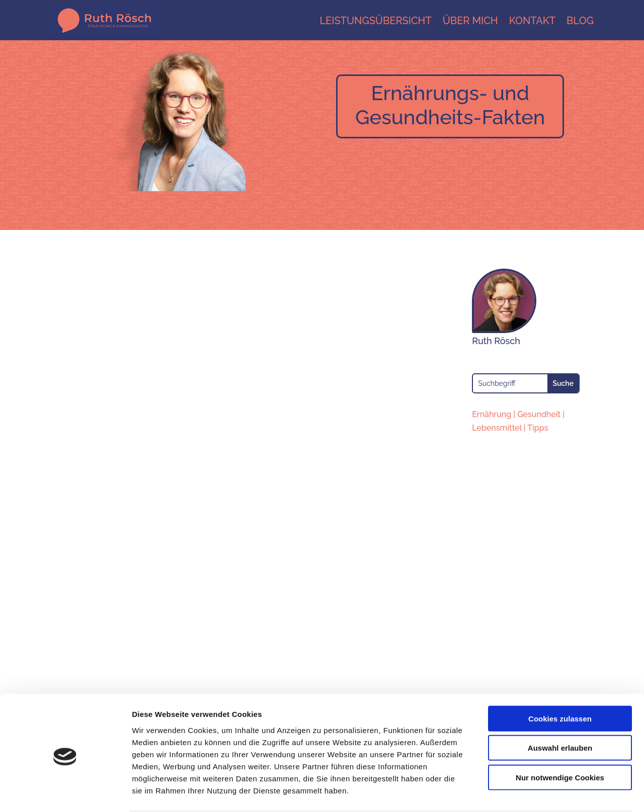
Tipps (538, 428)
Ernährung (492, 414)
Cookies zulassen (560, 679)
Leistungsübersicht (375, 21)
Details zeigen (535, 792)
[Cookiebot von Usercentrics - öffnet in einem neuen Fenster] (65, 792)
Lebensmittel (497, 428)
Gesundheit (539, 414)
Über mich (470, 21)
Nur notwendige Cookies (560, 738)
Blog (580, 21)
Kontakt (532, 21)
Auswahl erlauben (560, 709)
